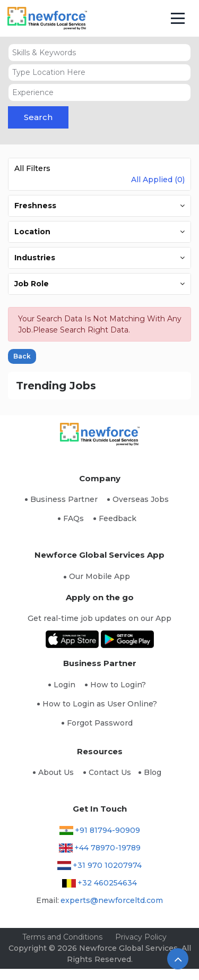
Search (38, 117)
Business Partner (64, 499)
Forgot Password (100, 723)
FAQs (73, 518)
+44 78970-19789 (107, 848)
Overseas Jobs (141, 499)
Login (64, 685)
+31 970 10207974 (107, 865)
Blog (153, 772)
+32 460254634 (107, 883)
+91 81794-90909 (107, 830)
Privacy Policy (141, 937)
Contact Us (110, 772)
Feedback (118, 518)
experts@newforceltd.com (112, 900)
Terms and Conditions (62, 937)
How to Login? (118, 685)
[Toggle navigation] (178, 19)
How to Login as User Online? (100, 704)
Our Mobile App (99, 576)
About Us (56, 772)
